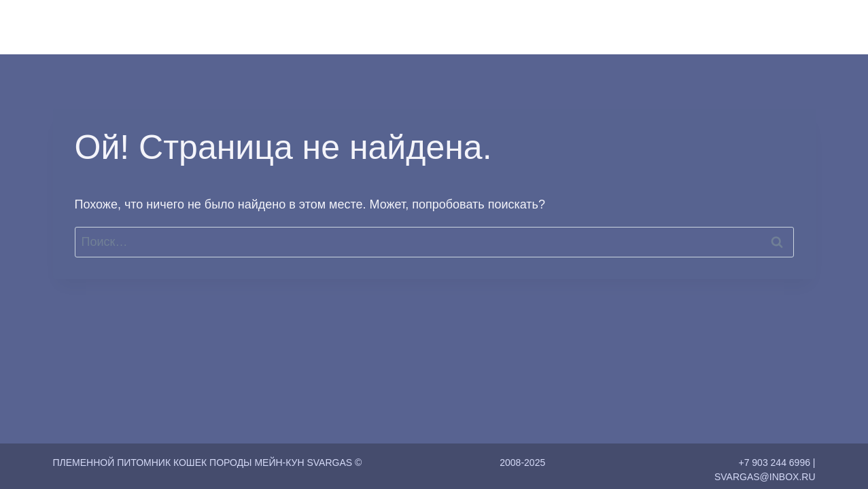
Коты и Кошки (594, 27)
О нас (525, 27)
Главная (471, 27)
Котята (667, 27)
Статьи (788, 27)
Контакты (727, 27)
